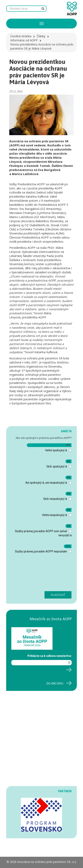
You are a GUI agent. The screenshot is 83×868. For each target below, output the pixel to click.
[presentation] (28, 574)
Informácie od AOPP (24, 40)
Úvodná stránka (21, 36)
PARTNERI (65, 791)
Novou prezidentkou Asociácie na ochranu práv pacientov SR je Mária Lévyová (42, 46)
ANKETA (66, 431)
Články (41, 36)
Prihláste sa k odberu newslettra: (50, 656)
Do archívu (55, 684)
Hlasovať (58, 595)
